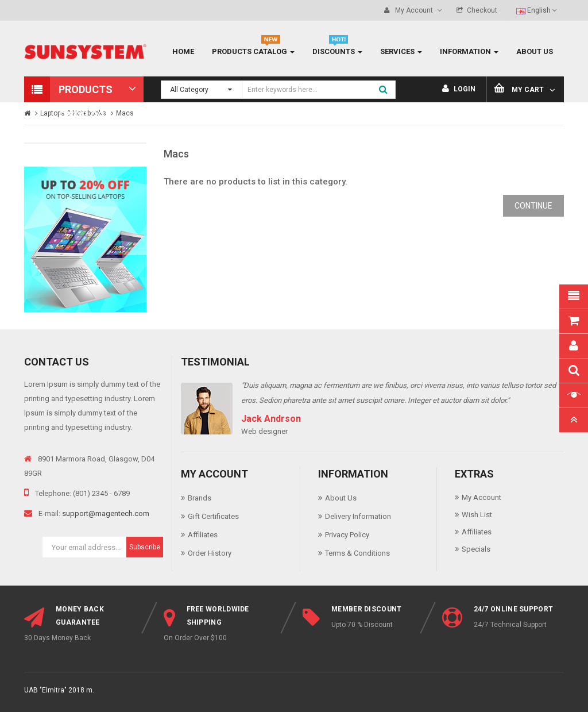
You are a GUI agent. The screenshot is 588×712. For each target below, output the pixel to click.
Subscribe (145, 547)
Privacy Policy (347, 535)
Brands (200, 498)
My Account (481, 497)
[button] (84, 89)
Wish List (477, 515)
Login (459, 89)
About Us (341, 498)
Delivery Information (358, 516)
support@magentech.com (106, 513)
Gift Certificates (213, 516)
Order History (210, 553)
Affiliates (203, 535)
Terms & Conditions (357, 553)
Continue (533, 206)
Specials (476, 549)
